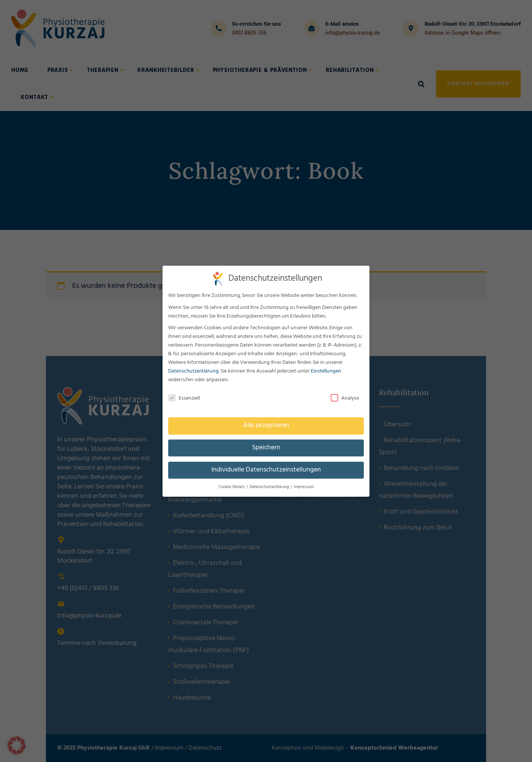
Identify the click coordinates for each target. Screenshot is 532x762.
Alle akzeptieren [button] (266, 426)
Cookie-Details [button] (232, 487)
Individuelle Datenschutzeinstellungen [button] (266, 470)
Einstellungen (326, 371)
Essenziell (184, 398)
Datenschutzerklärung (193, 371)
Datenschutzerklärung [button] (270, 487)
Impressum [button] (304, 487)
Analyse (345, 398)
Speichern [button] (266, 448)
